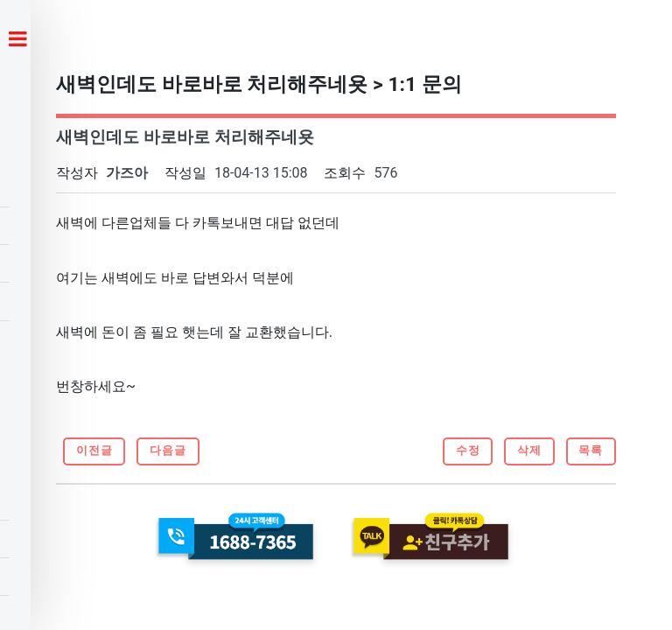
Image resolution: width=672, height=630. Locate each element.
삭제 (529, 450)
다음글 (168, 450)
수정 (468, 450)
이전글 (94, 450)
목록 (591, 450)
